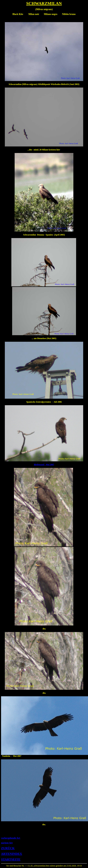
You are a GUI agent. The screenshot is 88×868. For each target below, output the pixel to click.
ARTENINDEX (12, 854)
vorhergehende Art (11, 838)
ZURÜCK (8, 848)
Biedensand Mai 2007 (44, 465)
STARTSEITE (11, 859)
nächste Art (7, 843)
